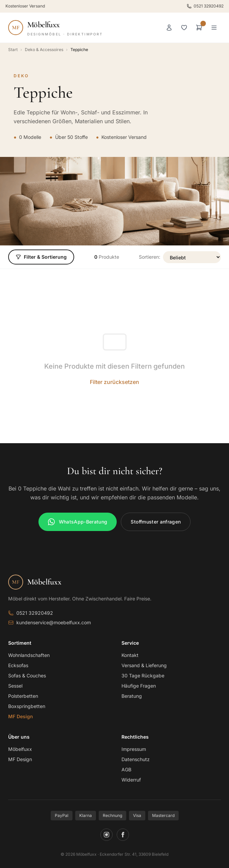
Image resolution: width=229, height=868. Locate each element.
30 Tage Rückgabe (143, 676)
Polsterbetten (23, 696)
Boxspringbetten (27, 706)
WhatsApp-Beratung (78, 522)
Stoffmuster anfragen (156, 522)
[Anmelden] (169, 28)
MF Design (21, 716)
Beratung (132, 696)
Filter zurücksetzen (114, 382)
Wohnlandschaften (29, 655)
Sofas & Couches (27, 676)
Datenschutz (136, 759)
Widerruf (131, 780)
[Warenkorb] (199, 28)
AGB (126, 769)
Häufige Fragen (139, 686)
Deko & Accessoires (44, 50)
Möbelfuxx (20, 749)
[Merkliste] (184, 28)
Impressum (134, 749)
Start (13, 50)
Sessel (15, 686)
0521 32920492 (205, 6)
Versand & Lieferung (144, 665)
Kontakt (130, 655)
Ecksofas (18, 665)
